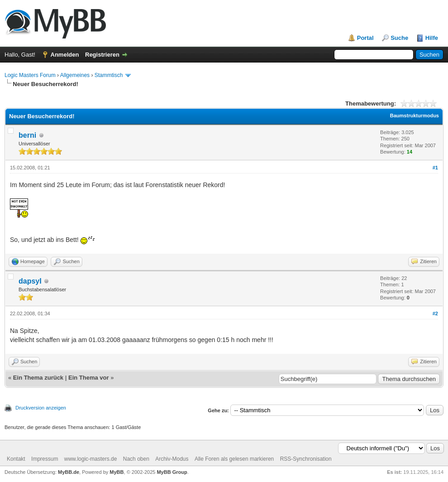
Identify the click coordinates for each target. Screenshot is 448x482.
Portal (365, 38)
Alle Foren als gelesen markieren (234, 459)
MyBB (117, 472)
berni (27, 135)
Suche (399, 38)
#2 (435, 313)
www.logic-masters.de (91, 459)
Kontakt (16, 459)
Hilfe (432, 38)
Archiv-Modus (172, 459)
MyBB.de (69, 472)
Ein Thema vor (89, 378)
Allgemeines (75, 75)
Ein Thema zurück (38, 378)
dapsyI (30, 281)
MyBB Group (172, 472)
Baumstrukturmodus (415, 116)
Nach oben (136, 459)
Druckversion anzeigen (41, 408)
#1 (435, 168)
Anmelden (65, 55)
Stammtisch (109, 75)
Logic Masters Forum (30, 75)
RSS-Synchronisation (306, 459)
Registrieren (102, 55)
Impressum (45, 459)
